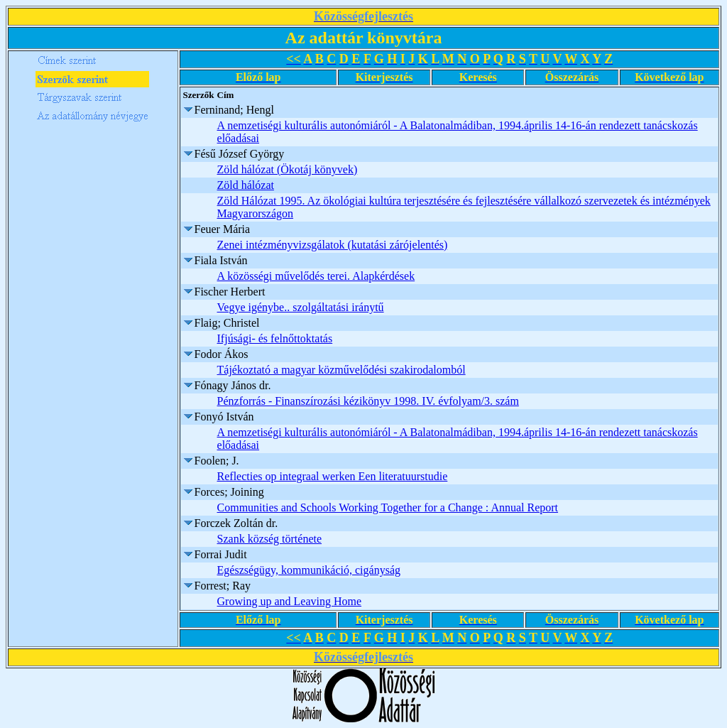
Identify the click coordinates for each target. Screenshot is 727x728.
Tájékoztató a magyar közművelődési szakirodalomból (341, 370)
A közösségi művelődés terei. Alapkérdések (316, 276)
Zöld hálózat (246, 185)
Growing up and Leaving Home (290, 601)
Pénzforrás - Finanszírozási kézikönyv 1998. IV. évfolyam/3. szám (368, 401)
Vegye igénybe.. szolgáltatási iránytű (301, 307)
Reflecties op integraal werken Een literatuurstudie (333, 476)
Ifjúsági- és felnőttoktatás (275, 338)
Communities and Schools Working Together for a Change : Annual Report (388, 507)
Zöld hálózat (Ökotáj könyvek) (288, 169)
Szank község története (270, 539)
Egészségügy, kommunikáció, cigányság (309, 570)
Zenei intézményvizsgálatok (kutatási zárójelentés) (333, 245)
